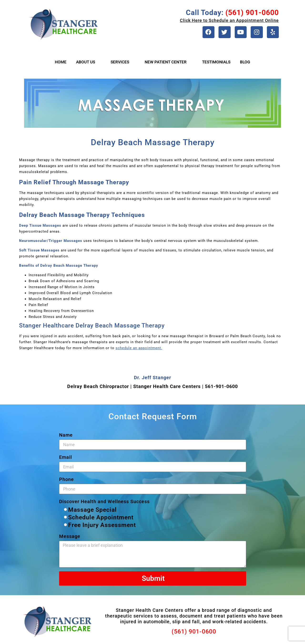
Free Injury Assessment (102, 526)
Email (66, 459)
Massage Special (92, 511)
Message (70, 538)
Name (66, 436)
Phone (66, 481)
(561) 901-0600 (194, 633)
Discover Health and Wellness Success (104, 503)
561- (210, 388)
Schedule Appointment (101, 519)
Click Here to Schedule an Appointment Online (229, 20)
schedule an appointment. (139, 349)
